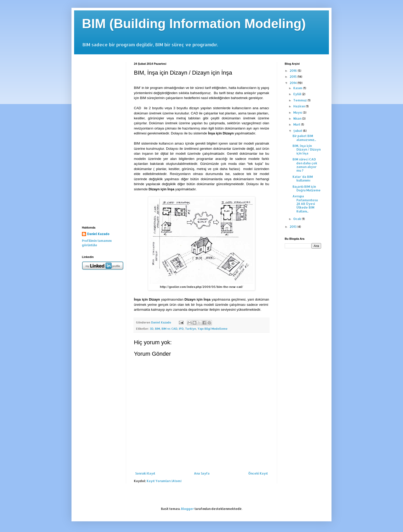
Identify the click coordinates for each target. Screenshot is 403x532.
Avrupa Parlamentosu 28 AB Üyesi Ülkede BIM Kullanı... (305, 204)
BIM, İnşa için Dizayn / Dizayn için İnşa (307, 150)
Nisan (298, 118)
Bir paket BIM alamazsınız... (304, 138)
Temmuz (300, 100)
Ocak (298, 219)
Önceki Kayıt (258, 473)
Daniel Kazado (98, 234)
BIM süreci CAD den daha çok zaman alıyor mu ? (305, 165)
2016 (294, 71)
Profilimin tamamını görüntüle (97, 243)
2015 (294, 77)
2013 (294, 227)
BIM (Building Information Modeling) (194, 24)
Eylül (298, 94)
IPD (181, 329)
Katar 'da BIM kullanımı (303, 179)
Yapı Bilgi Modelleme (213, 329)
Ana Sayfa (202, 473)
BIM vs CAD (169, 329)
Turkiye (191, 329)
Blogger (187, 509)
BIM (157, 329)
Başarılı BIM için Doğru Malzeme (307, 188)
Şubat (298, 131)
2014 (294, 83)
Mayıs (298, 112)
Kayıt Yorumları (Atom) (164, 481)
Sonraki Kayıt (145, 473)
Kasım (298, 88)
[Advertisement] (100, 140)
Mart (297, 124)
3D (152, 329)
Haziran (300, 106)
